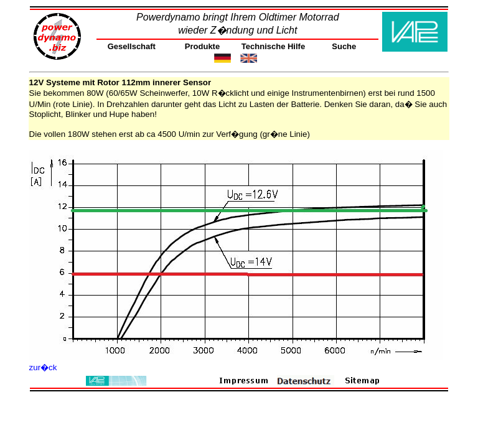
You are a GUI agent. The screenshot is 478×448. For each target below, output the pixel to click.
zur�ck (43, 367)
